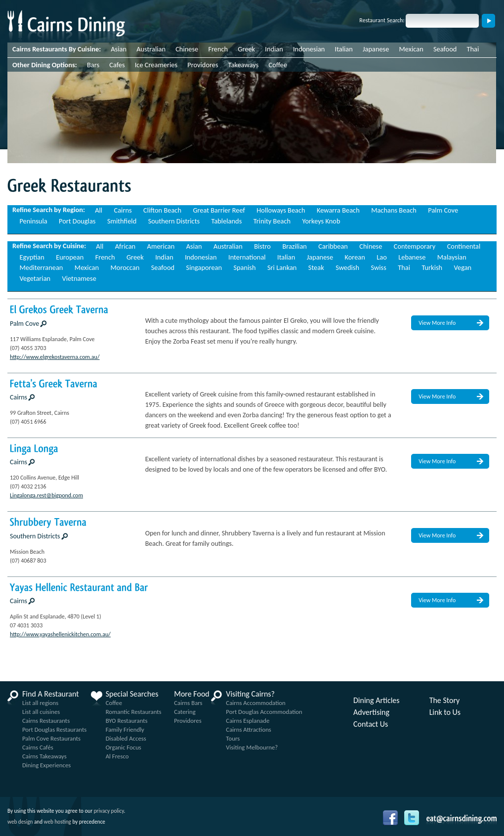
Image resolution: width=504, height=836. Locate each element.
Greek (246, 49)
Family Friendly (125, 729)
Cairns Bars (188, 703)
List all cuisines (41, 712)
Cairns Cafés (38, 747)
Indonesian (309, 49)
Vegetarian (35, 278)
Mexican (411, 49)
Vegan (463, 267)
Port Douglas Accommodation (264, 712)
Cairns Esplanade (248, 721)
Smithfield (122, 221)
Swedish (347, 267)
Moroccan (125, 267)
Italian (344, 49)
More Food (191, 694)
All (99, 210)
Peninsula (33, 221)
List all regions (40, 703)
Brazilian (294, 246)
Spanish (244, 267)
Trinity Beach (272, 221)
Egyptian (32, 257)
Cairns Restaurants (46, 721)
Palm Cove (443, 210)
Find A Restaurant (51, 694)
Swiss (378, 267)
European (70, 257)
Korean (355, 257)
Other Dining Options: (45, 65)
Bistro (262, 246)
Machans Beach (394, 210)
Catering (185, 712)
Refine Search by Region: (49, 210)
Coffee (278, 65)
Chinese (187, 49)
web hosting (58, 822)
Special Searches (132, 694)
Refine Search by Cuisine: (49, 246)
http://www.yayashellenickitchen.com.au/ (60, 634)
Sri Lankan (282, 267)
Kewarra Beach (338, 210)
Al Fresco (117, 756)
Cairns (123, 210)
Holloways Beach (281, 210)
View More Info (437, 323)
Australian (151, 49)
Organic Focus (124, 747)
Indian (274, 49)
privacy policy (109, 811)
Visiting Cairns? (250, 694)
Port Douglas (77, 221)
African (125, 246)
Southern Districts (174, 221)
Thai (473, 49)
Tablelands (227, 221)
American (161, 246)
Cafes (117, 65)
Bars (93, 65)
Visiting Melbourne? (252, 747)
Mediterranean (41, 267)
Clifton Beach (162, 210)
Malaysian (452, 257)
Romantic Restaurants (134, 712)
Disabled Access (126, 738)
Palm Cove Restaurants (51, 738)
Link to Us (445, 712)
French (218, 49)
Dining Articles (377, 701)
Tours (233, 738)
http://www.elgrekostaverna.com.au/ (55, 357)
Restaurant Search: (382, 20)
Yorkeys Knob (321, 221)
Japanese (376, 49)
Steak (316, 267)
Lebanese (412, 257)
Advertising (371, 712)
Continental (464, 246)
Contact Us (371, 724)
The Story (445, 701)
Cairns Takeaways (44, 756)
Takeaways (244, 65)
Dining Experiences (46, 765)
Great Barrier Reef (219, 210)
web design (20, 822)
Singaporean (204, 267)
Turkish (432, 267)
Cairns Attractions (249, 729)
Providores (203, 65)
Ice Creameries (156, 65)
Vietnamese (79, 278)
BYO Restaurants (127, 721)
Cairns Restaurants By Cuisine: (57, 49)
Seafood (445, 49)
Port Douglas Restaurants (54, 729)
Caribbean (333, 246)
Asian (119, 49)
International (247, 257)
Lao (382, 257)
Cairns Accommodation (255, 703)
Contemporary (415, 246)
